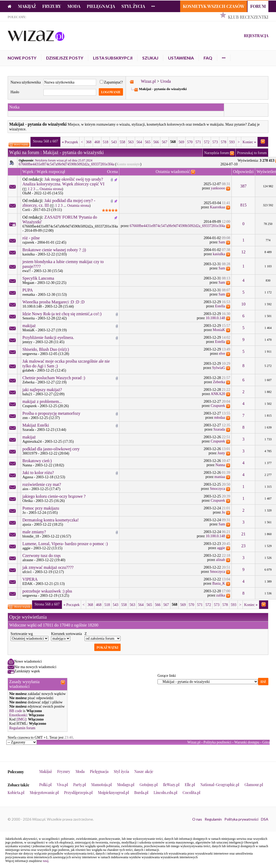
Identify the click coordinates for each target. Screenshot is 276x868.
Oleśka (28, 501)
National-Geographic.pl (220, 785)
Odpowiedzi (243, 172)
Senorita (29, 318)
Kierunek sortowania (66, 634)
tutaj (45, 861)
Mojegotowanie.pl (44, 793)
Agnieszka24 (32, 442)
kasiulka (29, 254)
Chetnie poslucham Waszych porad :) (54, 378)
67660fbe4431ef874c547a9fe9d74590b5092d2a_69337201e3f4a (66, 164)
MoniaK (29, 330)
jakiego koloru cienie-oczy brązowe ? (54, 496)
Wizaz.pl (148, 81)
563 (131, 142)
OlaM (27, 193)
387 (243, 186)
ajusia (27, 524)
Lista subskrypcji (113, 58)
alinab (220, 560)
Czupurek (29, 406)
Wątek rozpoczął (51, 172)
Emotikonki (18, 715)
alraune (28, 560)
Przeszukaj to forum (252, 153)
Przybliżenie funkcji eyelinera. (48, 337)
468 (97, 142)
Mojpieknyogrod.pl (114, 793)
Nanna (27, 465)
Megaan (28, 283)
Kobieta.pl (16, 793)
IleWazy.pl (171, 785)
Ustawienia (181, 58)
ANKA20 (218, 394)
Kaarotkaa (218, 207)
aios (25, 489)
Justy (221, 453)
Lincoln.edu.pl (165, 793)
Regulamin (213, 819)
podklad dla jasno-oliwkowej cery (51, 449)
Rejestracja (256, 36)
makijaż (29, 326)
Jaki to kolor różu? (38, 473)
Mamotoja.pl (101, 785)
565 (148, 142)
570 (190, 142)
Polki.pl (45, 785)
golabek (28, 370)
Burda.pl (141, 793)
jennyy (27, 342)
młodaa (220, 418)
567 (164, 142)
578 (223, 142)
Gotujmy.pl (149, 785)
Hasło (15, 92)
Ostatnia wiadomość (173, 172)
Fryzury (52, 6)
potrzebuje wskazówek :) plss (47, 591)
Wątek (28, 172)
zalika (221, 595)
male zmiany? (34, 532)
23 (243, 546)
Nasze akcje (144, 771)
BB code (16, 711)
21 (243, 534)
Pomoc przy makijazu (41, 508)
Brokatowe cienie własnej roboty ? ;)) (54, 250)
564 (139, 142)
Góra (266, 742)
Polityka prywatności (241, 819)
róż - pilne (31, 238)
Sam (222, 242)
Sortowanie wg (22, 634)
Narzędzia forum (216, 153)
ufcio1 (27, 572)
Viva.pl (62, 785)
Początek (70, 142)
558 (122, 142)
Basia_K (219, 583)
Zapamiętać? (111, 82)
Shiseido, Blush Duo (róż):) (46, 349)
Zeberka (28, 382)
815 (243, 205)
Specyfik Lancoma (38, 278)
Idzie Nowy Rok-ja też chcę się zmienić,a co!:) (62, 314)
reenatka (29, 295)
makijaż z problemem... (42, 401)
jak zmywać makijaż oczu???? (48, 567)
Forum (258, 6)
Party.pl (80, 785)
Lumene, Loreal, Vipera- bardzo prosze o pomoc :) (65, 544)
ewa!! (27, 271)
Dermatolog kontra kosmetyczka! (51, 520)
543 (114, 142)
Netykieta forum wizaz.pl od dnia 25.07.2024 (64, 160)
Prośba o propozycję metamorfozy (51, 413)
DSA (265, 819)
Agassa (28, 477)
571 (198, 142)
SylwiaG (219, 368)
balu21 (27, 394)
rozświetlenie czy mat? (42, 484)
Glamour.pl (254, 785)
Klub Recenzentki (248, 17)
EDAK (28, 584)
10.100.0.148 (32, 306)
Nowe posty (22, 58)
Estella (220, 306)
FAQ (208, 58)
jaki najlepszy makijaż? (42, 390)
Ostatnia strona (51, 189)
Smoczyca (218, 489)
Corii (26, 210)
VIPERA (30, 579)
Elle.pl (190, 785)
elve (222, 354)
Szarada (28, 430)
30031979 (30, 453)
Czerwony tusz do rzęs (41, 556)
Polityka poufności (217, 742)
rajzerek (28, 242)
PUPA (28, 290)
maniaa (220, 477)
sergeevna (30, 354)
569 (181, 142)
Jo (24, 513)
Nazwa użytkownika (26, 82)
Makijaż (27, 6)
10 (243, 304)
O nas (197, 819)
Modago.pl (126, 785)
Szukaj (150, 58)
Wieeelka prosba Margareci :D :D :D (53, 302)
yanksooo (218, 188)
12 (243, 252)
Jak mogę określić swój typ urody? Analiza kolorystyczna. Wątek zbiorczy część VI (63, 182)
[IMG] (21, 719)
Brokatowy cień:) (37, 461)
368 (89, 142)
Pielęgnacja (101, 6)
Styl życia (133, 6)
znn (25, 418)
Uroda (166, 81)
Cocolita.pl (191, 793)
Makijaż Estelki (36, 425)
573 (215, 142)
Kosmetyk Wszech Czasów (214, 6)
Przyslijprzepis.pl (78, 793)
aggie (26, 548)
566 (156, 142)
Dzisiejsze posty (65, 58)
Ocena (113, 172)
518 (105, 142)
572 (207, 142)
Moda (74, 6)
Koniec (249, 142)
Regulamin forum (22, 728)
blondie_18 (31, 536)
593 (232, 142)
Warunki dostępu (247, 742)
